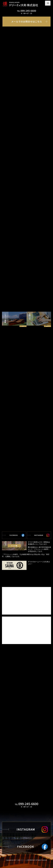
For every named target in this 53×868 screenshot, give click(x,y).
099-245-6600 (28, 11)
